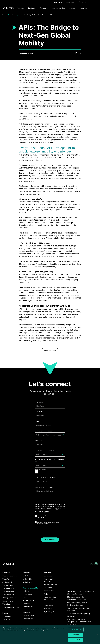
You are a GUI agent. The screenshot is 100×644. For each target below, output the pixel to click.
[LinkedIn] (80, 53)
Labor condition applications (50, 598)
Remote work (8, 601)
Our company (49, 576)
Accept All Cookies (76, 640)
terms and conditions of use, (56, 510)
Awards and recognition (48, 580)
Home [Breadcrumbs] (4, 15)
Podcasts (27, 604)
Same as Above (41, 469)
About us (47, 573)
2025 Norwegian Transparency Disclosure (79, 615)
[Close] (98, 634)
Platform (6, 613)
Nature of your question (45, 431)
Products (27, 573)
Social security (8, 582)
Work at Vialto (28, 616)
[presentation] (50, 532)
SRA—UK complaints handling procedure (78, 609)
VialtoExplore (28, 582)
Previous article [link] (50, 351)
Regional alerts (29, 600)
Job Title (39, 441)
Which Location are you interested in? (49, 461)
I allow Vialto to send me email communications (49, 523)
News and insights (30, 588)
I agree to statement (48, 517)
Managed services (9, 598)
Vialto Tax (6, 579)
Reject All (76, 635)
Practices (6, 573)
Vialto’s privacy (52, 516)
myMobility (48, 608)
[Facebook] (76, 53)
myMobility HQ (49, 612)
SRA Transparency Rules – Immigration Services (77, 604)
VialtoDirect (7, 619)
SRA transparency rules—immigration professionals (77, 598)
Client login (48, 605)
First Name (39, 402)
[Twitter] (72, 53)
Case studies (28, 607)
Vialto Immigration (9, 585)
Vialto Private (7, 604)
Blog (25, 597)
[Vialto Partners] (8, 8)
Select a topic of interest (46, 478)
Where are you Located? (45, 450)
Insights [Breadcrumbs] (13, 15)
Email (37, 421)
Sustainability (49, 591)
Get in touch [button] (50, 540)
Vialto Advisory (8, 592)
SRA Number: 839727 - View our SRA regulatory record (79, 593)
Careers (26, 613)
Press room (27, 594)
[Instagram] (96, 564)
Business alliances (50, 585)
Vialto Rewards (8, 588)
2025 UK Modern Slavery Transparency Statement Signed (79, 621)
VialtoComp (27, 576)
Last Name (39, 412)
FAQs (46, 594)
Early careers (28, 619)
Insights (26, 591)
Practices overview (10, 576)
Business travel (8, 595)
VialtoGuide (27, 579)
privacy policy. (45, 512)
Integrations (7, 616)
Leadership (48, 588)
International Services (11, 607)
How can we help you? (44, 487)
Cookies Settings (76, 629)
